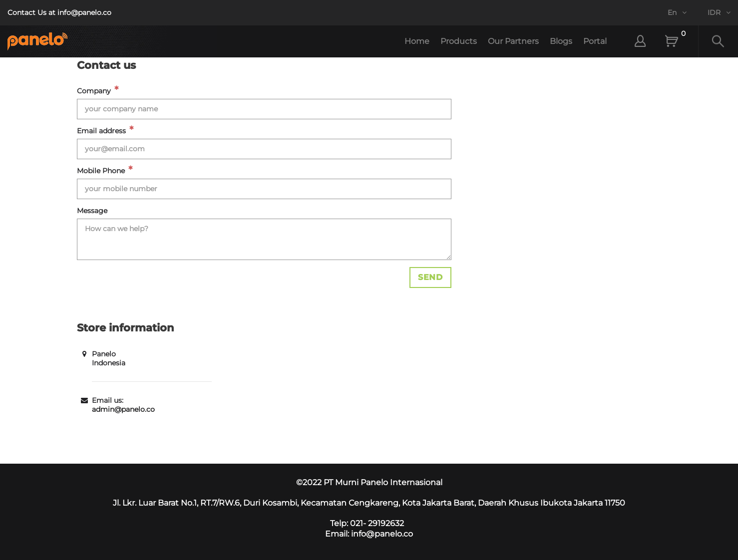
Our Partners (513, 41)
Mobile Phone (101, 171)
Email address (101, 131)
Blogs (561, 41)
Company (94, 91)
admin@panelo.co (123, 409)
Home (417, 41)
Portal (595, 41)
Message (92, 211)
